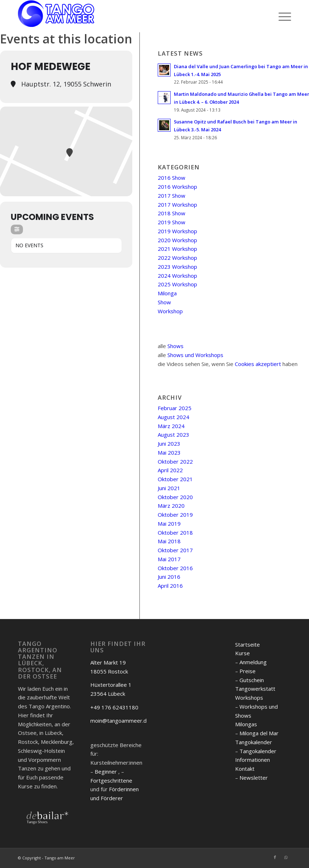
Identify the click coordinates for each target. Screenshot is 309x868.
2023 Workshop (177, 267)
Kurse (243, 653)
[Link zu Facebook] (275, 857)
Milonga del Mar (259, 733)
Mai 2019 (169, 524)
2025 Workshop (177, 284)
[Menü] (281, 16)
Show (164, 302)
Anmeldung (253, 662)
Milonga (167, 293)
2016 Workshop (177, 187)
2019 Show (172, 222)
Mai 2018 (169, 541)
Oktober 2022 (175, 461)
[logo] (56, 16)
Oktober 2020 (175, 497)
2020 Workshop (177, 240)
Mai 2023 (169, 452)
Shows (175, 346)
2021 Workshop (177, 249)
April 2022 (170, 470)
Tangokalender (254, 742)
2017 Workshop (177, 205)
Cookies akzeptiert (258, 364)
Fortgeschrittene (111, 780)
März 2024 (171, 426)
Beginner (106, 771)
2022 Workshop (177, 258)
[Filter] (17, 229)
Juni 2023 (169, 444)
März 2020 (171, 506)
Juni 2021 (169, 488)
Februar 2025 (175, 408)
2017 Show (172, 196)
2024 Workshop (177, 276)
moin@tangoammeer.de (120, 721)
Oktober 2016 (175, 568)
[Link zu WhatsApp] (286, 857)
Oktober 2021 (175, 479)
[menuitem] (281, 16)
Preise (248, 671)
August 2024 (173, 417)
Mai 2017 (169, 559)
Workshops (249, 698)
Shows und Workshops (195, 355)
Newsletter (254, 778)
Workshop (170, 311)
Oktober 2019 (175, 515)
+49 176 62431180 (114, 707)
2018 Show (172, 213)
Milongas (246, 724)
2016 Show (172, 178)
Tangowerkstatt (255, 689)
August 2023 (173, 435)
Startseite (248, 644)
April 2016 (170, 586)
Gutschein (252, 680)
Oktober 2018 (175, 532)
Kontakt (245, 769)
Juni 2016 (169, 577)
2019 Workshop (177, 231)
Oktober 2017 (175, 550)
